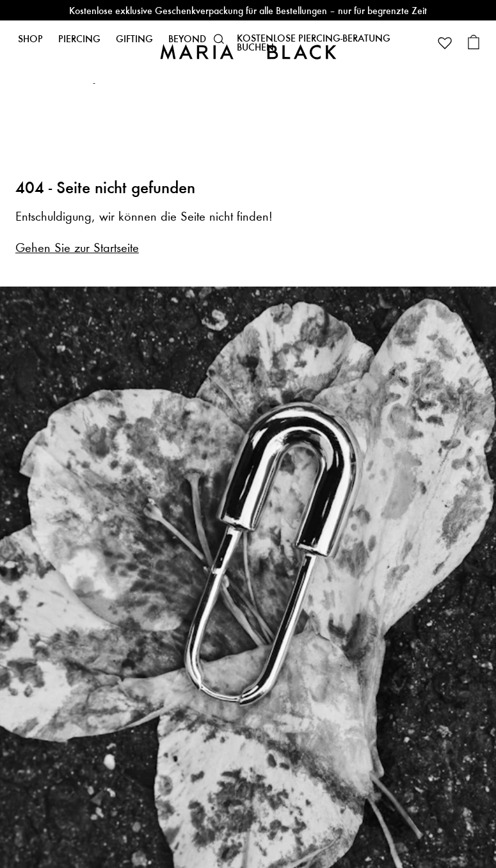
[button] (219, 39)
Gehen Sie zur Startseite (77, 248)
